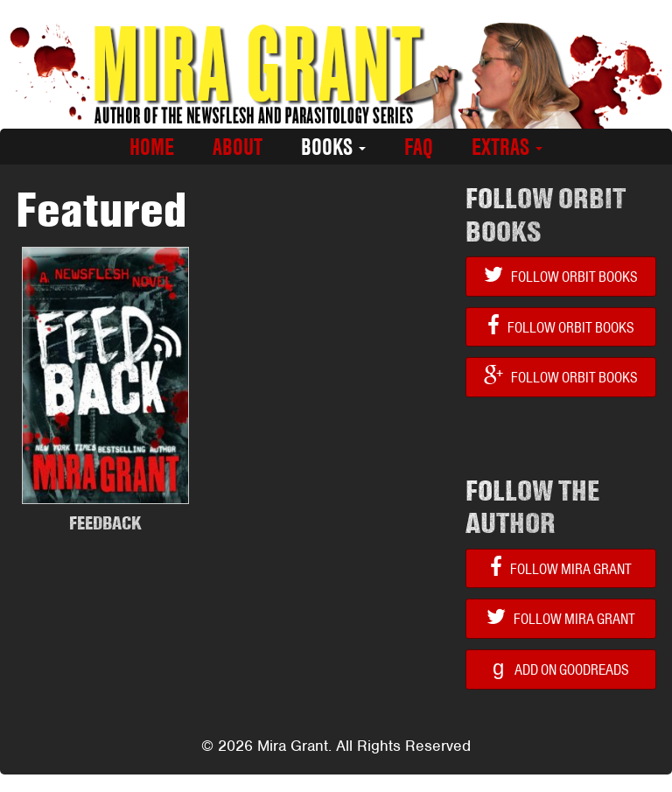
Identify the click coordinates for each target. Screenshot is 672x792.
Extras (507, 147)
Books (333, 147)
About (238, 147)
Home (152, 147)
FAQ (419, 147)
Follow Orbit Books (561, 275)
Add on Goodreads (561, 667)
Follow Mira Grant (561, 568)
